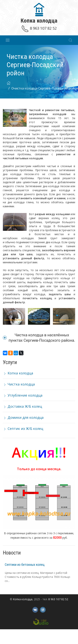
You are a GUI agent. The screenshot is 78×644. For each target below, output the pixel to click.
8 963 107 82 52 (39, 28)
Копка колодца (18, 373)
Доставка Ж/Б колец (22, 406)
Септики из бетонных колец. (25, 565)
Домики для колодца (23, 417)
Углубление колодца (23, 395)
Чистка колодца (19, 384)
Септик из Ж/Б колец (23, 429)
